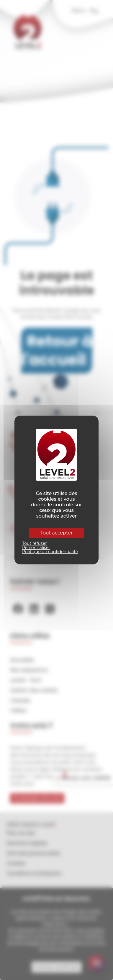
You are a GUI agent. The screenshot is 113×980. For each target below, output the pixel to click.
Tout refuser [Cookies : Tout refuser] (35, 543)
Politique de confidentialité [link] (50, 552)
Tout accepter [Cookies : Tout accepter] (57, 533)
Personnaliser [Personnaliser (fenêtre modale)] (36, 548)
